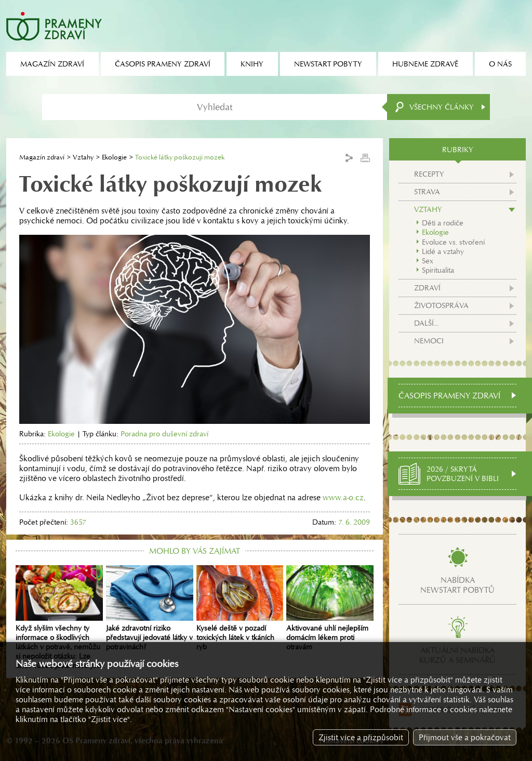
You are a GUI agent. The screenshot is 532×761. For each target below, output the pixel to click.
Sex (428, 261)
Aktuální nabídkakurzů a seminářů (457, 655)
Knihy (252, 64)
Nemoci (429, 341)
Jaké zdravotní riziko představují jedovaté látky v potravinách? (150, 608)
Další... (426, 323)
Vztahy (83, 157)
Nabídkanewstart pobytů (457, 585)
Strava (427, 192)
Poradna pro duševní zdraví (164, 434)
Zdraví (427, 288)
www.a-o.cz (343, 497)
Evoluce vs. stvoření (453, 242)
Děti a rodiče (443, 223)
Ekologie (114, 157)
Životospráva (441, 305)
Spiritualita (438, 270)
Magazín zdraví (42, 157)
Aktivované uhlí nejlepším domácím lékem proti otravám (330, 608)
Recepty (429, 174)
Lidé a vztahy (443, 251)
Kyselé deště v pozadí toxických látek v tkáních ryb (240, 608)
